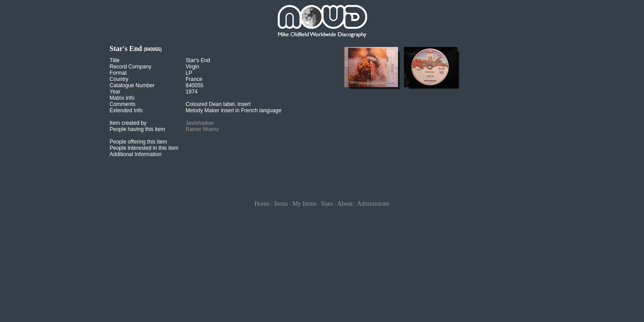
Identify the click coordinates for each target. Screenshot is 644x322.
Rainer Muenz (202, 129)
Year (115, 92)
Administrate (373, 204)
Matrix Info (122, 98)
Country (119, 79)
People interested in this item (144, 148)
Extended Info (126, 110)
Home (262, 204)
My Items (305, 204)
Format (118, 73)
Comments (123, 104)
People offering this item (138, 142)
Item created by (128, 123)
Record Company (130, 67)
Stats (327, 204)
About (345, 204)
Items (281, 204)
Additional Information (136, 154)
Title (114, 60)
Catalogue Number (132, 85)
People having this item (137, 129)
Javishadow (200, 123)
